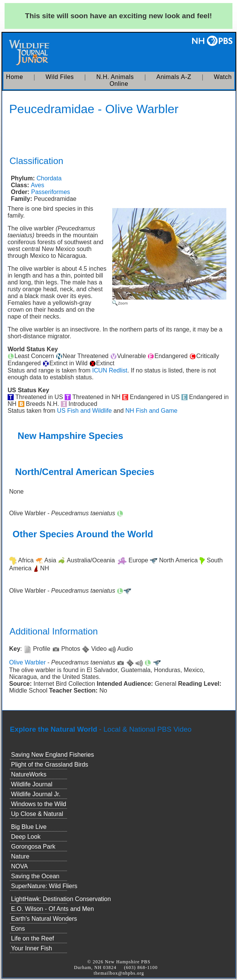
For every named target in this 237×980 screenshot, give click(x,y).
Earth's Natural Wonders (44, 919)
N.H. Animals (115, 77)
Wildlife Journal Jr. (36, 794)
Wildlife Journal (32, 784)
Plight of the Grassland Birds (50, 765)
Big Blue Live (29, 827)
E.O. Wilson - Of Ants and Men (52, 909)
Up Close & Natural (37, 814)
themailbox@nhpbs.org (119, 973)
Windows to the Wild (39, 804)
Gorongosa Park (33, 847)
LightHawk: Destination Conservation (61, 899)
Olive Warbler (27, 662)
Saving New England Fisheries (52, 755)
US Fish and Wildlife (84, 411)
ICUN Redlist (110, 370)
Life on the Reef (33, 938)
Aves (37, 185)
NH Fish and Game (151, 411)
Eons (18, 929)
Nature (20, 856)
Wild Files (60, 77)
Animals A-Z (174, 77)
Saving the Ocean (35, 876)
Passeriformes (51, 192)
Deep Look (26, 837)
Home (15, 77)
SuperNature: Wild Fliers (44, 886)
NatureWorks (29, 774)
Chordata (49, 178)
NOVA (19, 866)
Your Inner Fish (32, 948)
